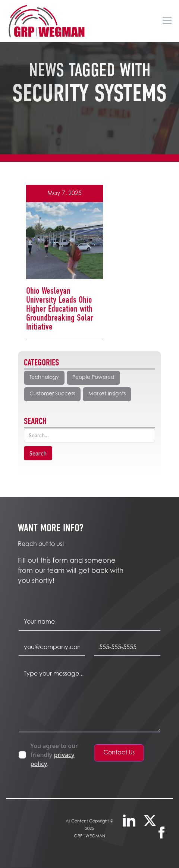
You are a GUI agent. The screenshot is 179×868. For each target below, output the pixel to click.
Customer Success (52, 394)
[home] (46, 21)
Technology (44, 378)
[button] (166, 21)
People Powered (93, 378)
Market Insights (107, 394)
